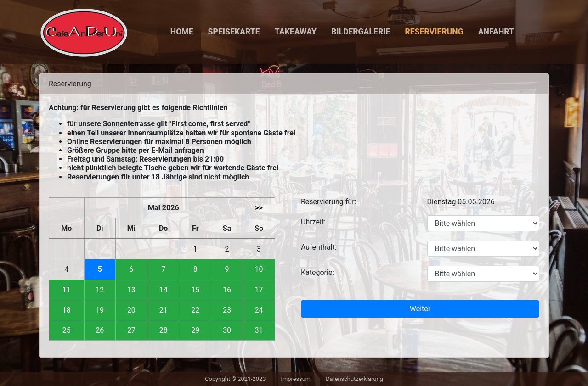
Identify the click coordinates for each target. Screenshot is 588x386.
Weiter (420, 309)
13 (131, 290)
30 (227, 330)
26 (100, 330)
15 (195, 290)
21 (164, 310)
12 (100, 290)
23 (227, 310)
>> (259, 208)
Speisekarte (234, 32)
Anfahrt (496, 32)
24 (259, 310)
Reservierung (434, 32)
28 (164, 330)
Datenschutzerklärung (354, 379)
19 (100, 310)
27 (131, 330)
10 (259, 269)
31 (259, 330)
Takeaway (296, 32)
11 (67, 290)
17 (259, 290)
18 (67, 310)
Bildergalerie (361, 32)
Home (182, 32)
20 (131, 310)
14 (164, 290)
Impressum (296, 379)
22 (195, 310)
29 (195, 330)
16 (227, 290)
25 (67, 330)
